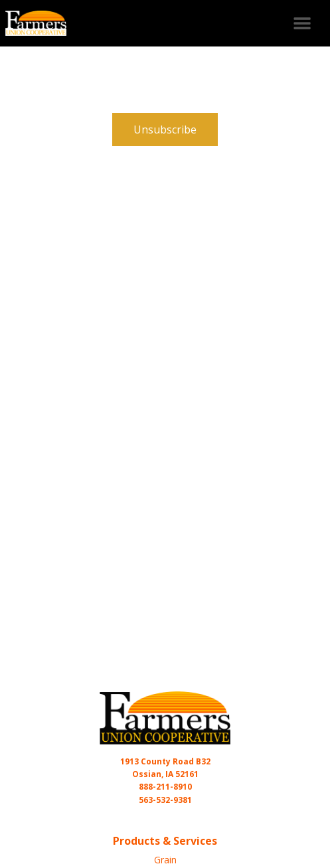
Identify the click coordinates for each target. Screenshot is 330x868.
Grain (165, 860)
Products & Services (165, 841)
